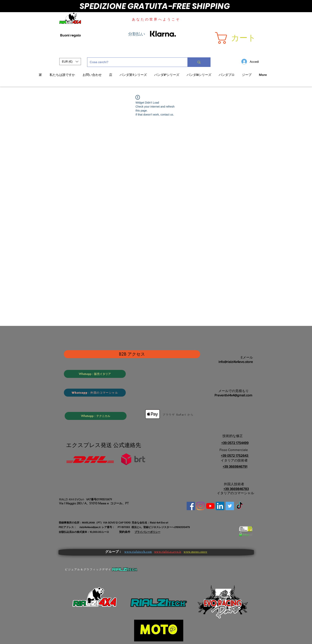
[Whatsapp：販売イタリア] (95, 374)
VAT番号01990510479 (99, 499)
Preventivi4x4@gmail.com (233, 395)
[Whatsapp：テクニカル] (96, 416)
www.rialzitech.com (138, 552)
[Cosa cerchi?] (134, 62)
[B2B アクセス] (132, 354)
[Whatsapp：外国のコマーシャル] (95, 393)
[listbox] (70, 62)
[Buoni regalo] (70, 35)
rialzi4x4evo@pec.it (90, 527)
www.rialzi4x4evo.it (168, 552)
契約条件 (125, 532)
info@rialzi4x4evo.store (236, 362)
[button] (244, 38)
